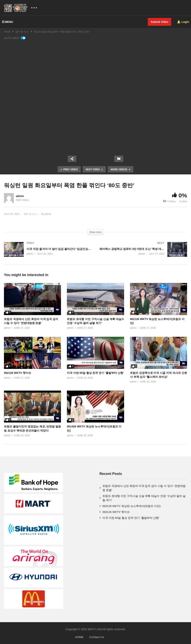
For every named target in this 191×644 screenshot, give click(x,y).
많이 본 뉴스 (22, 32)
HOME (79, 637)
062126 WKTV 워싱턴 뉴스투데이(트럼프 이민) (132, 506)
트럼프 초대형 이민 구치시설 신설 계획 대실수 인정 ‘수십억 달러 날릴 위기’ (144, 498)
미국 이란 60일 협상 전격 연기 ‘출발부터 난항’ (95, 373)
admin (20, 196)
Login (183, 22)
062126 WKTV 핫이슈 (18, 373)
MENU (7, 22)
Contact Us (97, 637)
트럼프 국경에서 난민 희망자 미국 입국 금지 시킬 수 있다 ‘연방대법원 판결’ (144, 488)
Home (7, 32)
